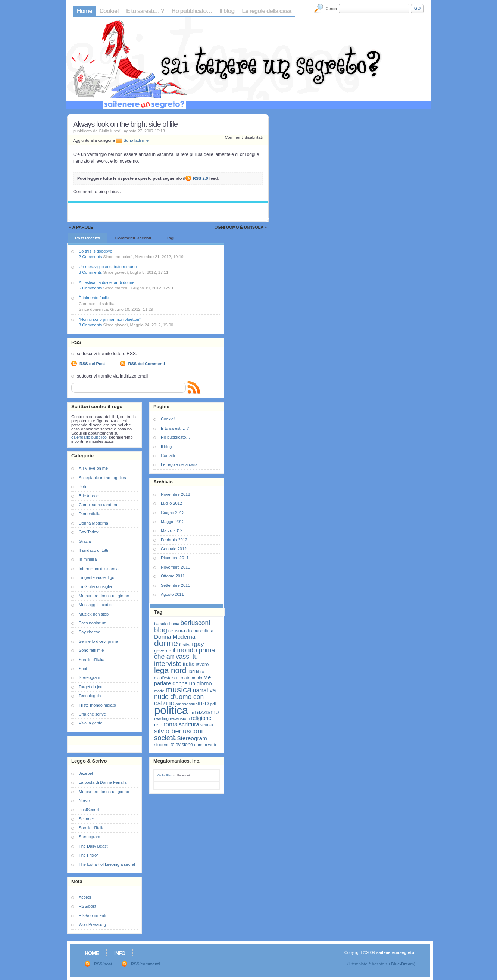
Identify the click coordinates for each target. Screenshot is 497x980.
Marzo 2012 (172, 530)
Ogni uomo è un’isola (239, 227)
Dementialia (90, 514)
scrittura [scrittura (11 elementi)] (189, 724)
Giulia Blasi (165, 775)
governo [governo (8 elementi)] (163, 651)
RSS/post (87, 906)
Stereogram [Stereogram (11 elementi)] (192, 738)
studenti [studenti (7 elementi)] (162, 744)
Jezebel (86, 773)
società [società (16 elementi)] (165, 738)
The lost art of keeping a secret (107, 864)
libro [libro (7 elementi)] (200, 671)
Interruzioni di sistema (99, 569)
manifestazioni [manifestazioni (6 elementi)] (167, 678)
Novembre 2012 (175, 494)
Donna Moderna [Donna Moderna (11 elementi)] (175, 637)
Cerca (332, 9)
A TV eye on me (93, 468)
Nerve (84, 801)
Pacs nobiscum (93, 623)
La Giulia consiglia (95, 586)
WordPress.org (92, 924)
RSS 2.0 (201, 178)
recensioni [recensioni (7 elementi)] (180, 718)
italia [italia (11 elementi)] (189, 664)
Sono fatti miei (137, 140)
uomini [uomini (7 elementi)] (200, 744)
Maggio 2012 (173, 522)
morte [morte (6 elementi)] (159, 691)
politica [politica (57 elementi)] (171, 710)
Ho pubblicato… (192, 11)
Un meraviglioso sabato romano (108, 267)
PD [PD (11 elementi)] (205, 703)
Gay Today (88, 532)
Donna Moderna (93, 523)
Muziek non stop (94, 614)
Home (84, 11)
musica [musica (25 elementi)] (178, 690)
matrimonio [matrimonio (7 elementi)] (191, 678)
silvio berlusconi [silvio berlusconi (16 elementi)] (178, 731)
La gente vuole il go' (97, 577)
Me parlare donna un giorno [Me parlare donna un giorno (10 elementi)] (183, 680)
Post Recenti (87, 238)
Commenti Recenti (133, 238)
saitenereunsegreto (395, 952)
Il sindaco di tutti (93, 550)
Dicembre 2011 (175, 558)
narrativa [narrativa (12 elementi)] (204, 690)
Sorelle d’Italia (92, 828)
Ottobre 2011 (173, 576)
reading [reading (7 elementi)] (161, 718)
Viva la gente (90, 723)
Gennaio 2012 (174, 549)
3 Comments (90, 272)
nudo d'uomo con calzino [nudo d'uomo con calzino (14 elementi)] (179, 700)
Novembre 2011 (175, 567)
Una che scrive (92, 714)
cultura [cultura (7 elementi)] (207, 631)
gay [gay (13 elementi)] (199, 644)
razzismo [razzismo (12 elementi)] (207, 712)
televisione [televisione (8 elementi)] (182, 744)
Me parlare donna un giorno (104, 596)
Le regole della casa (266, 11)
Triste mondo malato (97, 705)
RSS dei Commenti (146, 364)
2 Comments (90, 257)
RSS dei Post (92, 364)
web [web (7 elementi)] (212, 744)
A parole (83, 227)
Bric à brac (89, 496)
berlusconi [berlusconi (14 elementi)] (195, 623)
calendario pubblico (89, 437)
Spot (83, 669)
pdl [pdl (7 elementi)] (213, 704)
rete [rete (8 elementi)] (158, 725)
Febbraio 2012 (174, 540)
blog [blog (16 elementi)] (161, 630)
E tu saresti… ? (145, 11)
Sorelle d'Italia (92, 660)
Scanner (86, 819)
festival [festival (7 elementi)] (186, 644)
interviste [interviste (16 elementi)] (168, 663)
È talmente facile (94, 298)
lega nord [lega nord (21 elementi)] (170, 670)
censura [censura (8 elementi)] (177, 631)
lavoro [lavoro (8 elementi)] (202, 664)
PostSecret (89, 810)
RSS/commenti (92, 915)
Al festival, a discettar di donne (107, 282)
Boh (82, 486)
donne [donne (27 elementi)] (166, 643)
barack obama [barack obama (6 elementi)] (167, 624)
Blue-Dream (403, 964)
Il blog (227, 11)
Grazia (85, 541)
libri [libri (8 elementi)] (191, 671)
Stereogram (89, 677)
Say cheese (89, 632)
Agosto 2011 (172, 594)
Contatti (168, 455)
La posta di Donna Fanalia (103, 782)
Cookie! (109, 11)
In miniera (88, 559)
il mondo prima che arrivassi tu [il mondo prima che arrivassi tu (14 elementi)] (185, 653)
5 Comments (90, 288)
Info (120, 953)
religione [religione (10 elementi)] (201, 718)
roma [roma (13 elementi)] (171, 724)
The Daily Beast (93, 846)
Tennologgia (90, 696)
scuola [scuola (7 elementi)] (207, 725)
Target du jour (91, 687)
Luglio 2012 (171, 503)
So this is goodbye (96, 251)
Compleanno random (98, 505)
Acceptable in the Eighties (102, 478)
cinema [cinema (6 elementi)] (193, 631)
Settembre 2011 (175, 585)
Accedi (85, 897)
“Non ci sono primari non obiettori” (110, 319)
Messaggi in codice (96, 605)
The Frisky (88, 855)
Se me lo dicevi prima (98, 641)
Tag (170, 238)
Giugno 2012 (173, 513)
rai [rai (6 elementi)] (191, 713)
